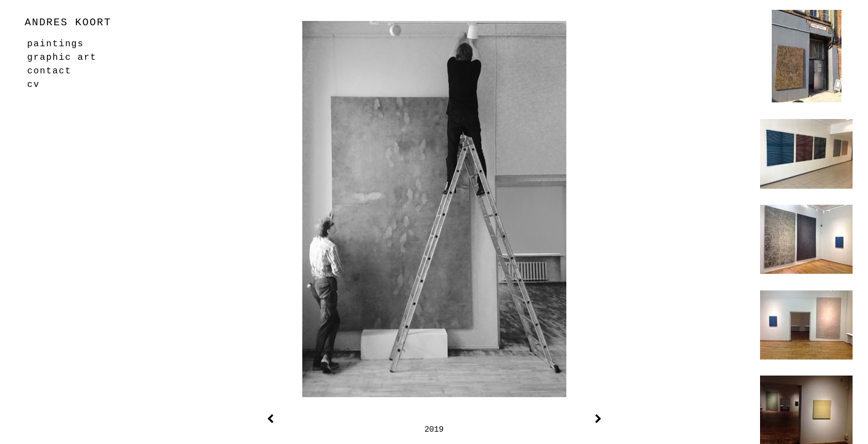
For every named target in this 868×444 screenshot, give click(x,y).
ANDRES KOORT (68, 23)
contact (49, 71)
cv (33, 84)
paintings (56, 44)
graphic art (62, 57)
